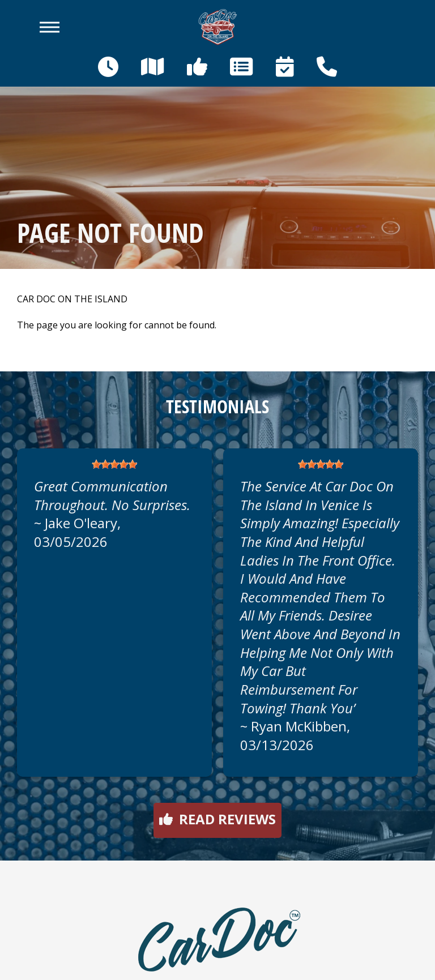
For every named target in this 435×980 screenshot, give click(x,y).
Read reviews (217, 819)
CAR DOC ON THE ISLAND (72, 299)
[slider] (114, 464)
